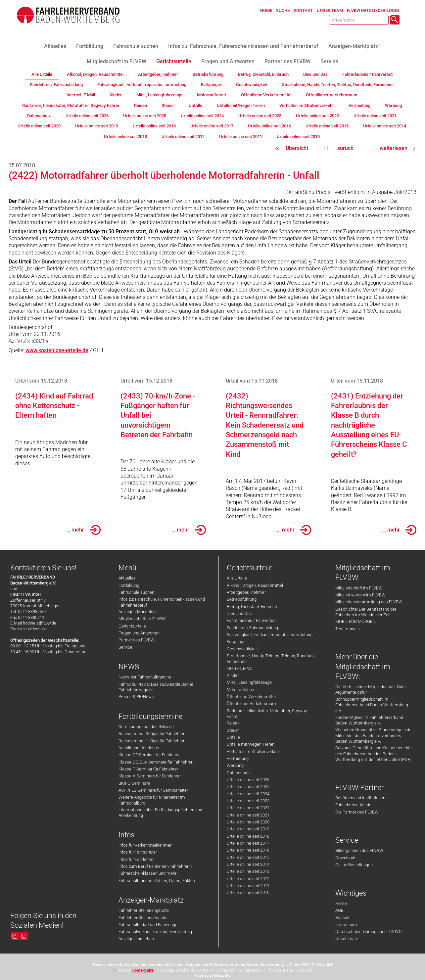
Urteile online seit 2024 (248, 794)
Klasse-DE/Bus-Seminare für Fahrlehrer (155, 762)
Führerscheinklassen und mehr (147, 873)
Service (125, 647)
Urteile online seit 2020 (248, 822)
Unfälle (233, 737)
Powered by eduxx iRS (212, 976)
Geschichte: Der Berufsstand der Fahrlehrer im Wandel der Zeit (366, 612)
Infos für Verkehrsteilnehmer (145, 845)
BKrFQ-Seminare (134, 783)
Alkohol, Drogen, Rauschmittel (255, 585)
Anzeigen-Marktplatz (138, 612)
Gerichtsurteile (132, 626)
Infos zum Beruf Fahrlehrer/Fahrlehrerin (155, 866)
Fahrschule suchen (136, 592)
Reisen (233, 723)
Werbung (235, 765)
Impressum (346, 925)
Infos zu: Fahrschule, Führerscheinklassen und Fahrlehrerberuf (162, 602)
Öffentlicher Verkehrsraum (251, 703)
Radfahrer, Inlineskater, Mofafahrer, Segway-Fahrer (267, 714)
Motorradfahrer (241, 690)
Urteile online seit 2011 (248, 886)
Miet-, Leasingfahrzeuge (249, 682)
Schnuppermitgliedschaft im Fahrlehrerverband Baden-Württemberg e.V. (372, 705)
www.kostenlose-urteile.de (57, 350)
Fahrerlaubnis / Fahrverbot (251, 620)
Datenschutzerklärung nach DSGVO (369, 932)
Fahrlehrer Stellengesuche (143, 918)
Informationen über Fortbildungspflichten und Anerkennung (160, 813)
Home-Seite (142, 970)
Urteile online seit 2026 (248, 780)
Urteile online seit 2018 (248, 836)
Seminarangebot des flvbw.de (146, 727)
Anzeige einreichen (136, 939)
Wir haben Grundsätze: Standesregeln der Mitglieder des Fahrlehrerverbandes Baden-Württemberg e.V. (374, 735)
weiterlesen (394, 148)
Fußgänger (237, 642)
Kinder (233, 675)
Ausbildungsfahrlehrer (139, 748)
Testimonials (348, 629)
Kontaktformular (33, 629)
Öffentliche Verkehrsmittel (251, 697)
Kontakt (342, 918)
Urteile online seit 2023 (248, 801)
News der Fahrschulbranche (145, 677)
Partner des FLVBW (137, 640)
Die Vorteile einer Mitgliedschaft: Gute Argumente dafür (371, 689)
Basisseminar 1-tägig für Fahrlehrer (151, 741)
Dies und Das (239, 613)
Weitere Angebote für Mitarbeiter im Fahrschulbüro (152, 800)
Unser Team (347, 938)
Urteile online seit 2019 (248, 829)
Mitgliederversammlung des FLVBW (369, 602)
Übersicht (297, 148)
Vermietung (238, 758)
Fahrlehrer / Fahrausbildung (252, 628)
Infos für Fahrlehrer (136, 859)
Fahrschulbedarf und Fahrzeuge (148, 925)
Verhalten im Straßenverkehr (253, 751)
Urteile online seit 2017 (248, 843)
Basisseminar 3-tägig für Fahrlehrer (151, 734)
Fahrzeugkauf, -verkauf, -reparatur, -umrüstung (270, 635)
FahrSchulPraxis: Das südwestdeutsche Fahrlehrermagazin (156, 687)
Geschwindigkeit (242, 649)
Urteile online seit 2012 (248, 879)
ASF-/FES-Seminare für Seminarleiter (153, 790)
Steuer (233, 730)
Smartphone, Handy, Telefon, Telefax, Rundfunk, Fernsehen (271, 659)
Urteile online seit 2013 (248, 871)
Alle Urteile (237, 578)
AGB (339, 910)
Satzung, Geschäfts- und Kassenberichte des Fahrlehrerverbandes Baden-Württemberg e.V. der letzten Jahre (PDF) (374, 754)
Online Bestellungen (354, 865)
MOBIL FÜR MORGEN (355, 621)
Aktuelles (127, 578)
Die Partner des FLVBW (357, 812)
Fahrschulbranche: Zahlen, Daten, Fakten (157, 881)
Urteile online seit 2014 (248, 864)
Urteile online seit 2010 (248, 892)
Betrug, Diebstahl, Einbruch (252, 607)
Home (341, 903)
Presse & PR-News (136, 697)
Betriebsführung (242, 599)
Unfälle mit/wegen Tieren (251, 744)
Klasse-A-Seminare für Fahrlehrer (150, 776)
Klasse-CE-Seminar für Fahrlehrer (150, 755)
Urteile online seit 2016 (248, 850)
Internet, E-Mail (241, 668)
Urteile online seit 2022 (248, 808)
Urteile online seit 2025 (248, 787)
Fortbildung (129, 585)
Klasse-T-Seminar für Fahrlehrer (148, 769)
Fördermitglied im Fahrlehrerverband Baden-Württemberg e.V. (369, 720)
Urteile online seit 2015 (248, 857)
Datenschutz (239, 773)
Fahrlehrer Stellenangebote (144, 910)
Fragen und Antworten (139, 633)
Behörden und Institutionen (360, 798)
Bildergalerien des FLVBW (359, 850)
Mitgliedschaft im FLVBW (142, 619)
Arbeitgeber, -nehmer (246, 592)
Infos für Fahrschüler (138, 852)
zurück (345, 148)
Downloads (346, 858)
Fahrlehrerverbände (353, 805)
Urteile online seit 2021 (248, 815)
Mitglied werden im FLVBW (360, 595)
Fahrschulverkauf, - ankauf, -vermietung (155, 932)
